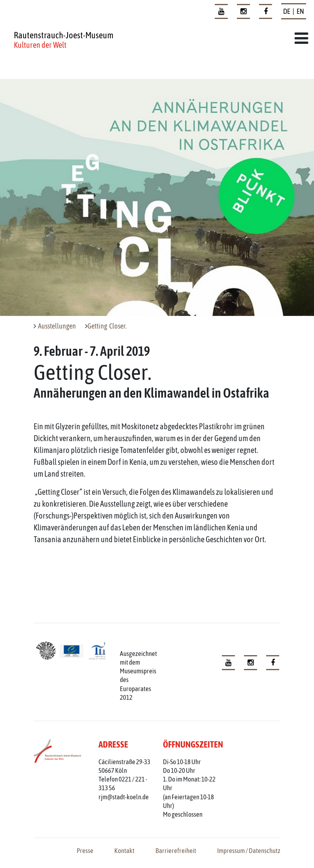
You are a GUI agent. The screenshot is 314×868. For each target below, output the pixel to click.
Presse (85, 851)
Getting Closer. (107, 326)
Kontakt (124, 851)
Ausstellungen (57, 326)
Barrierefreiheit (176, 851)
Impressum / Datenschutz (249, 851)
